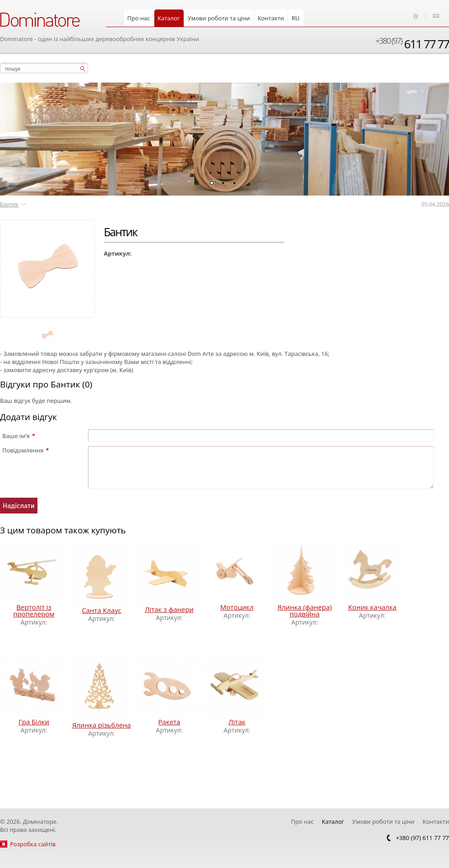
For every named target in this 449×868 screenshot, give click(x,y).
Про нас (139, 18)
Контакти (271, 18)
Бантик (9, 204)
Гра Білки (34, 722)
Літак (237, 722)
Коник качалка (372, 607)
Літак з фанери (169, 609)
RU (296, 18)
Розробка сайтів (33, 844)
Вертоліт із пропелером (34, 610)
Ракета (169, 722)
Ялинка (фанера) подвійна (305, 610)
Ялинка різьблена (102, 725)
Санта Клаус (101, 610)
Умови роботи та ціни (219, 18)
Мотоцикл (237, 607)
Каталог (169, 18)
